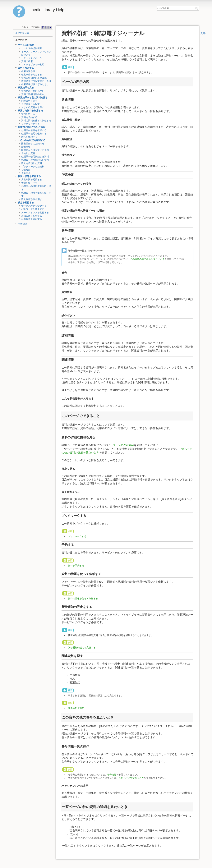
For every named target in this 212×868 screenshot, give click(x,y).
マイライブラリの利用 (33, 65)
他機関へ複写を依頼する (34, 134)
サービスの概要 (26, 45)
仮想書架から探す (30, 104)
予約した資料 (28, 153)
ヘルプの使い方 (21, 33)
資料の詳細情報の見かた (34, 94)
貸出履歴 (26, 170)
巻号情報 (112, 775)
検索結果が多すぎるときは (35, 84)
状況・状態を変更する (29, 176)
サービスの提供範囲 (32, 48)
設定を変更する (26, 203)
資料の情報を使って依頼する (36, 121)
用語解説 (22, 224)
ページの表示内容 (123, 445)
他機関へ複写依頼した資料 (35, 160)
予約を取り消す (29, 183)
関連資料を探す (29, 101)
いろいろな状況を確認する (32, 140)
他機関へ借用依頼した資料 (35, 157)
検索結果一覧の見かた (33, 91)
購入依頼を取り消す (32, 199)
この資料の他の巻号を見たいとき (147, 259)
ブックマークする (30, 124)
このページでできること (131, 778)
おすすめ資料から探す (33, 107)
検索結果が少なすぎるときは (36, 81)
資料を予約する (29, 117)
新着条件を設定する (32, 219)
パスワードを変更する (33, 209)
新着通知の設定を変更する (82, 648)
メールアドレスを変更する (35, 213)
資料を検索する (26, 68)
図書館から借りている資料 (35, 150)
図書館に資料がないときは (32, 127)
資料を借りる (28, 114)
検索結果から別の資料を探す (33, 98)
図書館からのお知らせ (33, 144)
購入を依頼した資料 (32, 163)
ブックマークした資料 (33, 167)
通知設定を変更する (32, 216)
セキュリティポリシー (33, 58)
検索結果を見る (26, 88)
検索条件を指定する (32, 75)
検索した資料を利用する (30, 111)
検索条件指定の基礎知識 (34, 78)
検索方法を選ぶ (29, 71)
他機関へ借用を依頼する (34, 130)
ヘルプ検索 (197, 8)
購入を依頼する (29, 137)
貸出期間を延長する (32, 180)
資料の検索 (27, 61)
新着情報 (26, 147)
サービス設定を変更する (34, 206)
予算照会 (26, 173)
